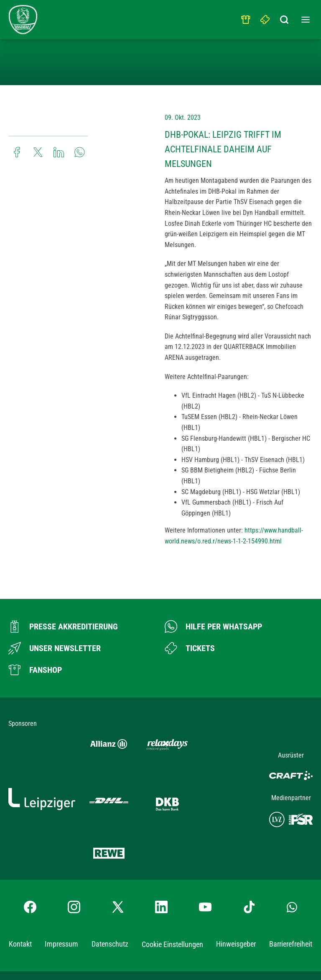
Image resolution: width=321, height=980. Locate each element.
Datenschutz (110, 880)
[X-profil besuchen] (118, 844)
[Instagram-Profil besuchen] (74, 844)
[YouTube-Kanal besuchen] (205, 844)
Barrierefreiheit (291, 880)
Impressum (61, 880)
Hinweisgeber (236, 880)
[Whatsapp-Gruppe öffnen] (292, 844)
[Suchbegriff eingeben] (285, 18)
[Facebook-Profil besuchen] (30, 844)
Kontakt (20, 880)
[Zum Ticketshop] (190, 648)
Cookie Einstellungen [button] (172, 881)
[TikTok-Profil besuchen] (249, 844)
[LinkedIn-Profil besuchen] (161, 844)
